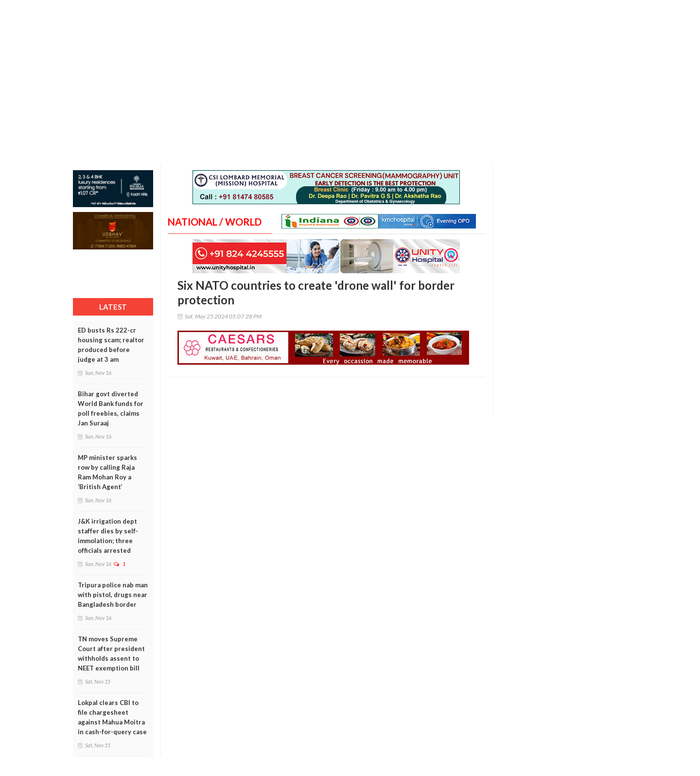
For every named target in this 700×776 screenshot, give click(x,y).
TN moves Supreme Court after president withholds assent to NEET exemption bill (111, 653)
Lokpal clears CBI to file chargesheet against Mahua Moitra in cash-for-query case (112, 717)
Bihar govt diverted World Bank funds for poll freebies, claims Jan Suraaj (111, 408)
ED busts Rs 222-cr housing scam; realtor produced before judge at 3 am (111, 345)
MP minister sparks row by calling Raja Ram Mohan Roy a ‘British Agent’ (107, 472)
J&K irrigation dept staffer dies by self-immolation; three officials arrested (108, 536)
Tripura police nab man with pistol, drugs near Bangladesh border (113, 595)
